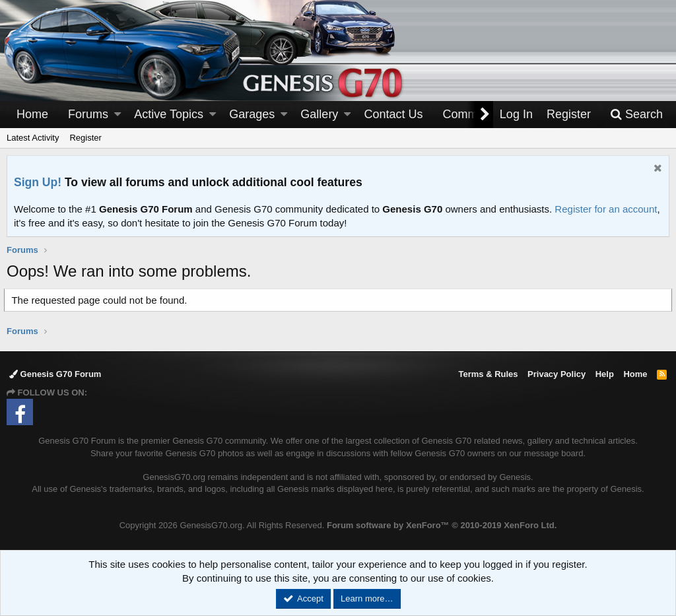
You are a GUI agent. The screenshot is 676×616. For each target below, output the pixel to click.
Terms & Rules (488, 374)
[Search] (636, 115)
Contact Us (394, 114)
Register (85, 138)
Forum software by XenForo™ (442, 525)
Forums (88, 114)
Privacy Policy (557, 374)
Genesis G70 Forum (55, 374)
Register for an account (606, 209)
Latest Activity (33, 138)
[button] (118, 115)
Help (605, 374)
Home (32, 114)
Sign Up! (38, 182)
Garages (252, 114)
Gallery (319, 114)
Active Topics (169, 114)
